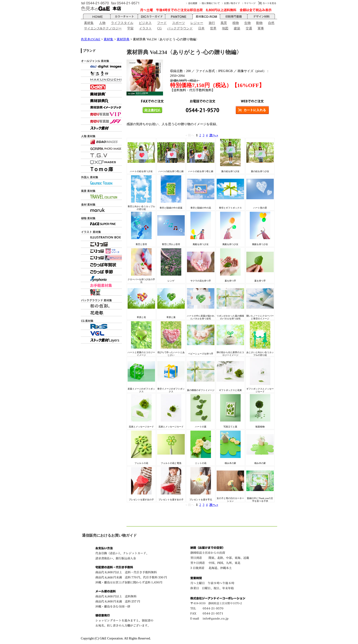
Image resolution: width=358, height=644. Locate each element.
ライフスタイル (122, 23)
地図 (225, 28)
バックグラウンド (180, 28)
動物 (259, 23)
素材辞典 (123, 39)
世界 (213, 28)
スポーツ (179, 23)
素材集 (89, 23)
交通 (249, 28)
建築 (237, 28)
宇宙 (130, 28)
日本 (201, 28)
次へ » (214, 135)
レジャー (197, 23)
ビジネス (145, 23)
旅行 (212, 23)
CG (159, 28)
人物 (102, 23)
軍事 (261, 28)
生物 (247, 23)
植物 (236, 23)
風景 (224, 23)
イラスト (145, 28)
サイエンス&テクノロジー (103, 28)
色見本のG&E (91, 39)
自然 (271, 23)
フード (162, 23)
